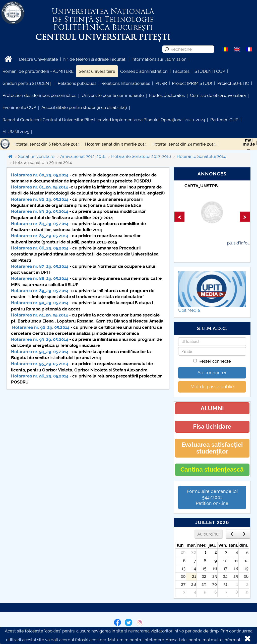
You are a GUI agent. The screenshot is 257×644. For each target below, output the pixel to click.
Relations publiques (77, 83)
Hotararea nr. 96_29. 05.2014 (40, 376)
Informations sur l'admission (159, 59)
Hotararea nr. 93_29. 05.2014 (40, 339)
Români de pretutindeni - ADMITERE (38, 71)
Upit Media (189, 310)
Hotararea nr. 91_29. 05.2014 (40, 315)
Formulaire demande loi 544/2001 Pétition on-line (212, 497)
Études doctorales (167, 95)
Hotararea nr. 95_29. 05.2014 (40, 364)
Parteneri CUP (224, 120)
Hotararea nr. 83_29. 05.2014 (40, 211)
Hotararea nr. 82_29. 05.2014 (40, 199)
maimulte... (249, 144)
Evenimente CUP (19, 107)
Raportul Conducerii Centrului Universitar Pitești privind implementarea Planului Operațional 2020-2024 (104, 120)
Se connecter (212, 373)
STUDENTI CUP (210, 71)
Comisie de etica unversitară (218, 95)
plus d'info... (238, 243)
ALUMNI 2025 (16, 132)
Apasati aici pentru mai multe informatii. (204, 640)
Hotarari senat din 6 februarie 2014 (46, 144)
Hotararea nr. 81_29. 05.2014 (40, 187)
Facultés (181, 71)
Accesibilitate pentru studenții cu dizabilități (84, 107)
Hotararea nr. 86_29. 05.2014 (40, 248)
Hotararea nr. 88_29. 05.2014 (40, 278)
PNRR (161, 83)
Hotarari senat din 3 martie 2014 (116, 144)
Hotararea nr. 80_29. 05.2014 (40, 175)
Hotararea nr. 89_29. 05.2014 (40, 291)
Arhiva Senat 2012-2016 (83, 156)
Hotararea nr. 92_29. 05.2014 (41, 327)
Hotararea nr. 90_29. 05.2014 (40, 303)
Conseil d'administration (144, 71)
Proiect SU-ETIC (233, 83)
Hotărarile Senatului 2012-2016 (141, 156)
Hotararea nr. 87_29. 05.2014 (40, 266)
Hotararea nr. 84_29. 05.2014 (40, 224)
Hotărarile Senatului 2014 (201, 156)
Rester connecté (212, 361)
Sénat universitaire (97, 71)
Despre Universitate (39, 59)
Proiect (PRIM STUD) (192, 83)
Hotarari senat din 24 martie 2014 (184, 144)
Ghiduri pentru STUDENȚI (27, 83)
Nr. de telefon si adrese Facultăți (95, 59)
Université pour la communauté (113, 95)
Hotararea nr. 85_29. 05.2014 (40, 236)
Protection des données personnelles (39, 95)
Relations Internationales (126, 83)
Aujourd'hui (208, 534)
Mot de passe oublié (212, 387)
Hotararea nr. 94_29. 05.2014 (40, 352)
